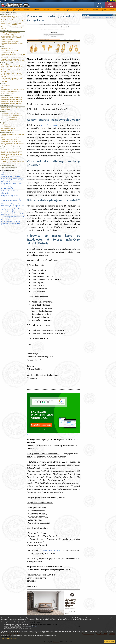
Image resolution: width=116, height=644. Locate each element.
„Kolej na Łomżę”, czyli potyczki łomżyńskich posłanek (10, 51)
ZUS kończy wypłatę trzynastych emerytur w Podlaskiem (10, 196)
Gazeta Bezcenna (5, 14)
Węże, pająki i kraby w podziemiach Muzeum (11, 224)
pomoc (95, 10)
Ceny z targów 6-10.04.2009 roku (10, 114)
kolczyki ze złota (49, 125)
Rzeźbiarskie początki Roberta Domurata (13, 107)
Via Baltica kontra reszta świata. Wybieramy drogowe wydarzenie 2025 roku (12, 43)
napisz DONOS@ (111, 1)
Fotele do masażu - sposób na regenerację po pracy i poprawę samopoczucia (10, 192)
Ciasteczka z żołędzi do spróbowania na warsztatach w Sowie (12, 217)
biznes (26, 10)
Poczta (99, 7)
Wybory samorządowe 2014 (9, 167)
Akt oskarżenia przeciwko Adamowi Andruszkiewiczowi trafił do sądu (11, 221)
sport (104, 10)
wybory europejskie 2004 (8, 165)
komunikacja (47, 10)
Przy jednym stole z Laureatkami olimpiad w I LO (13, 21)
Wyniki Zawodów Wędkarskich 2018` (12, 103)
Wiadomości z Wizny (7, 105)
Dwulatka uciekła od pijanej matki (10, 176)
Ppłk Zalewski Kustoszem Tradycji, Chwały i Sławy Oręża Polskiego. (11, 138)
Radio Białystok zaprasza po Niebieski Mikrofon (12, 71)
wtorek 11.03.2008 (6, 126)
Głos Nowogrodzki (6, 95)
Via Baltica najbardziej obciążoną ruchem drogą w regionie (11, 33)
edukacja (36, 10)
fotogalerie (68, 10)
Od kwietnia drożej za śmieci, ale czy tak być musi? (12, 28)
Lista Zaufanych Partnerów (9, 638)
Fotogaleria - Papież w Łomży (9, 159)
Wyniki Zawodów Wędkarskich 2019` (12, 99)
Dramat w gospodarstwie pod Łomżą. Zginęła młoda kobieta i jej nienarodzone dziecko (13, 75)
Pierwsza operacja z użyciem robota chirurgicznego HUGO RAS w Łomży (11, 24)
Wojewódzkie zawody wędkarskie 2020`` (13, 97)
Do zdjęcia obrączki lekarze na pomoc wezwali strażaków (12, 184)
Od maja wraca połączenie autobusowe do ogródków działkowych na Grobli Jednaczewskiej (12, 180)
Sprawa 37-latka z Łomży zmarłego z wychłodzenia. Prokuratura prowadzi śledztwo (12, 66)
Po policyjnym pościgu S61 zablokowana (12, 209)
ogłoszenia (16, 10)
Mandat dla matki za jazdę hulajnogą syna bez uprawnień (12, 214)
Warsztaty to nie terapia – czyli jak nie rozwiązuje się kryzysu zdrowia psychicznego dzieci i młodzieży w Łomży (13, 59)
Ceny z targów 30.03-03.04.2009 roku (11, 116)
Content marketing (49, 550)
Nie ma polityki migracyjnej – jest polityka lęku (13, 55)
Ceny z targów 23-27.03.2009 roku (11, 118)
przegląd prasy (5, 122)
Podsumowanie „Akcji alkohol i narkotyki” (13, 89)
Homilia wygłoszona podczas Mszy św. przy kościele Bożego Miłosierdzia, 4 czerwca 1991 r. (12, 156)
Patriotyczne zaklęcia (7, 49)
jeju (88, 10)
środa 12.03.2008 (6, 124)
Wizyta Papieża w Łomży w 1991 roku (11, 149)
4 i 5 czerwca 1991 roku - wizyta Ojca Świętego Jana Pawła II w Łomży (11, 152)
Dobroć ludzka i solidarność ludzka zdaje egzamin (13, 135)
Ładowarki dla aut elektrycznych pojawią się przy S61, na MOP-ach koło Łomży (13, 37)
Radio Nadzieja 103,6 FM (7, 132)
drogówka (3, 83)
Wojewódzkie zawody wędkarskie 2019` (12, 101)
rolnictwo (3, 112)
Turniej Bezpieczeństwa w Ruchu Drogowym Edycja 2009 (11, 92)
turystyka (79, 10)
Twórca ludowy (5, 109)
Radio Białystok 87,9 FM (7, 63)
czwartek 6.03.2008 (6, 130)
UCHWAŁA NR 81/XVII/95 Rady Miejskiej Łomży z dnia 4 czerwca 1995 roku (13, 162)
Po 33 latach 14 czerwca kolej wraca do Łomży (12, 174)
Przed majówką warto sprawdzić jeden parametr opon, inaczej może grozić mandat (12, 200)
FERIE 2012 (4, 87)
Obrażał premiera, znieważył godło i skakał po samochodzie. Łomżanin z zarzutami (11, 80)
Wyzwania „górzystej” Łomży (9, 211)
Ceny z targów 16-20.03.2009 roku (11, 120)
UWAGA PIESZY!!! (6, 85)
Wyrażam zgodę (109, 642)
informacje (5, 10)
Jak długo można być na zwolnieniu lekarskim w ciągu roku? (11, 188)
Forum (99, 4)
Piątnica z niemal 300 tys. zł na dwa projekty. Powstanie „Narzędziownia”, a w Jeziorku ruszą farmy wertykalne (12, 205)
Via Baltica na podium (7, 40)
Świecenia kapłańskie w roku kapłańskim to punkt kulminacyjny (13, 144)
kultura (58, 10)
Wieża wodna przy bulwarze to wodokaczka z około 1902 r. (10, 17)
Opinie (2, 47)
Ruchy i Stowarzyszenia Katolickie (10, 147)
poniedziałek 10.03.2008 (8, 128)
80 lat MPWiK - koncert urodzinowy (11, 141)
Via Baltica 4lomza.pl (6, 30)
